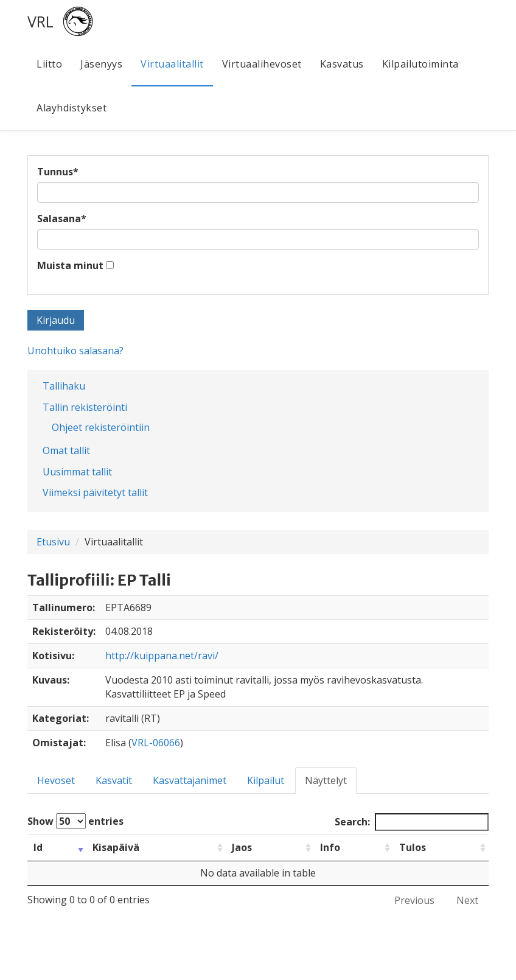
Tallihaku (64, 386)
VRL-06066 (156, 743)
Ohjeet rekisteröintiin (101, 427)
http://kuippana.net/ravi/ (162, 656)
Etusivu (53, 542)
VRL (40, 21)
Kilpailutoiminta (420, 64)
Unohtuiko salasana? (75, 351)
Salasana (62, 219)
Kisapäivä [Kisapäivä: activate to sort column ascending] (116, 847)
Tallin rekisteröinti (85, 407)
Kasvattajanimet (190, 780)
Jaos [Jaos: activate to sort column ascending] (242, 847)
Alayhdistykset (71, 108)
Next (467, 900)
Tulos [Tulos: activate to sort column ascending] (413, 847)
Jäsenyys (101, 64)
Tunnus (58, 172)
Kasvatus (342, 64)
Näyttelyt (326, 780)
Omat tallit (66, 450)
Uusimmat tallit (77, 472)
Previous (414, 900)
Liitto (49, 64)
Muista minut (70, 265)
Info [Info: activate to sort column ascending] (330, 847)
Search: (412, 822)
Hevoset (56, 780)
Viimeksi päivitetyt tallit (95, 492)
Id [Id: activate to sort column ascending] (38, 847)
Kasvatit (114, 780)
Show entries (75, 821)
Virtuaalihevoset (262, 64)
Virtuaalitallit (172, 64)
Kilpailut (266, 780)
